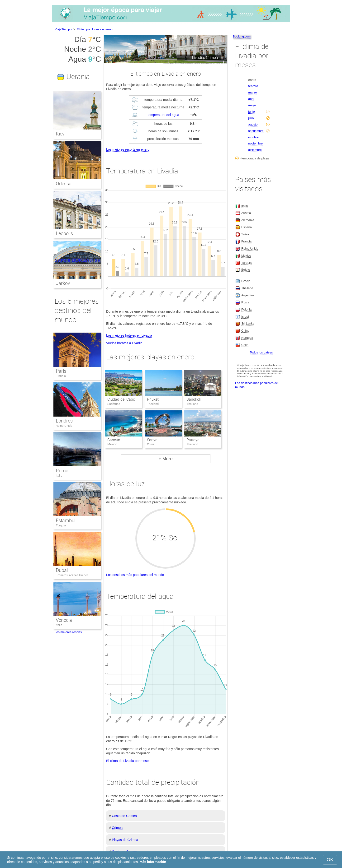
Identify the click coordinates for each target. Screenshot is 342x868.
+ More (166, 459)
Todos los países (261, 352)
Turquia (61, 525)
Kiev (60, 134)
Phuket (153, 399)
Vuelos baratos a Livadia (124, 343)
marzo (252, 92)
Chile (245, 345)
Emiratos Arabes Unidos (72, 575)
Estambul (66, 520)
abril (251, 99)
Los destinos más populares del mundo (135, 575)
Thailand (247, 288)
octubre (253, 137)
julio (251, 118)
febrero (253, 86)
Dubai (62, 570)
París (61, 371)
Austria (246, 213)
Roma (62, 471)
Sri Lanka (248, 323)
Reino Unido (64, 426)
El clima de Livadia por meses (128, 761)
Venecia (64, 620)
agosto (253, 124)
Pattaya (193, 440)
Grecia (246, 281)
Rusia (245, 302)
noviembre (255, 143)
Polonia (246, 309)
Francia (61, 376)
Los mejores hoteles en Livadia (129, 335)
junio (251, 112)
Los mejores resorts (68, 632)
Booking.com (242, 36)
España (247, 227)
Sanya (152, 440)
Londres (64, 421)
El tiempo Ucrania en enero (96, 29)
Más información (153, 862)
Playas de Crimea (125, 840)
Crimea (117, 828)
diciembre (255, 150)
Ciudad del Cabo (121, 399)
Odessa (64, 184)
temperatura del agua (163, 115)
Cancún (114, 440)
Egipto (246, 270)
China (245, 331)
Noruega (247, 338)
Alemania (248, 220)
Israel (245, 317)
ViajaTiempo (63, 29)
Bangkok (194, 399)
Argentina (248, 295)
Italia (59, 476)
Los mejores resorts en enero (128, 149)
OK (330, 860)
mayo (252, 105)
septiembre (256, 131)
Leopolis (64, 233)
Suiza (245, 234)
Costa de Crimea (124, 816)
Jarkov (63, 283)
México (246, 256)
